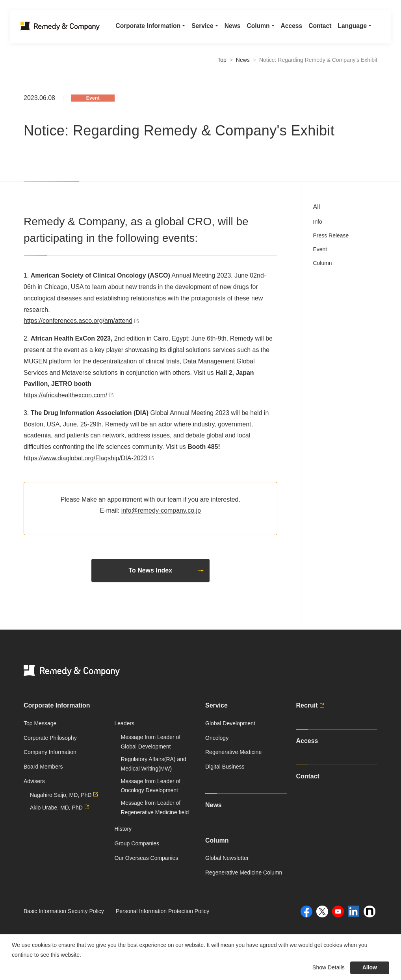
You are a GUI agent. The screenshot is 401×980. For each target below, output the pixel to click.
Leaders (125, 723)
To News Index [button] (166, 570)
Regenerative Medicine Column (244, 873)
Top (222, 60)
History (123, 829)
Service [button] (196, 28)
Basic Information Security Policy (64, 911)
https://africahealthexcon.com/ (70, 395)
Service (216, 705)
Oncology (217, 738)
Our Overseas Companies (147, 858)
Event (320, 249)
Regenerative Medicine (233, 752)
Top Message (40, 723)
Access (286, 28)
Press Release (331, 235)
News (226, 28)
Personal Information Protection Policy (162, 911)
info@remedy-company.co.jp (161, 510)
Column (323, 263)
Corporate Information (57, 705)
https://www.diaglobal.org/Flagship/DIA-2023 (90, 458)
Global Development (230, 723)
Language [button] (348, 28)
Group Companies (137, 843)
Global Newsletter (227, 858)
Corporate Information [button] (140, 28)
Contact (315, 28)
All (317, 207)
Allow (370, 967)
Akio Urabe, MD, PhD (61, 808)
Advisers (34, 781)
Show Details (329, 967)
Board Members (43, 767)
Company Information (50, 752)
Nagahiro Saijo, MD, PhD (65, 795)
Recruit (311, 705)
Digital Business (225, 767)
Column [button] (253, 28)
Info (318, 222)
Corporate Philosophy (50, 738)
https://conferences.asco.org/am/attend (82, 321)
